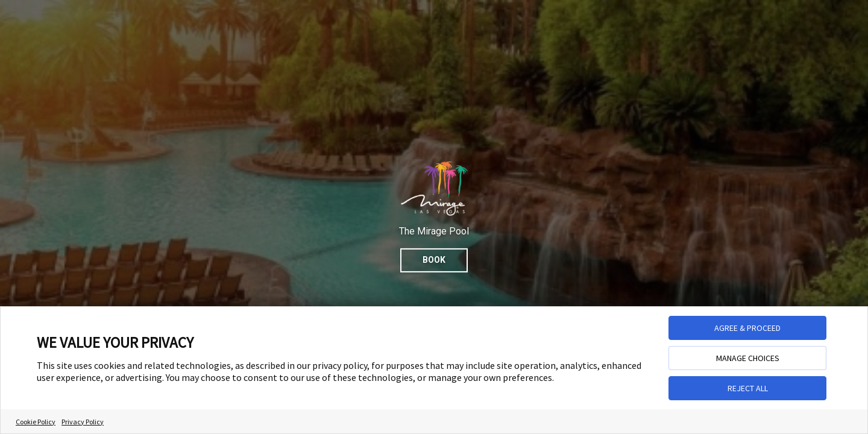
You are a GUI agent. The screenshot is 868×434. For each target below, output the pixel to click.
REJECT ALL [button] (748, 388)
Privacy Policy (83, 422)
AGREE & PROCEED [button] (747, 328)
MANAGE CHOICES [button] (748, 358)
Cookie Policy (36, 422)
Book (434, 260)
